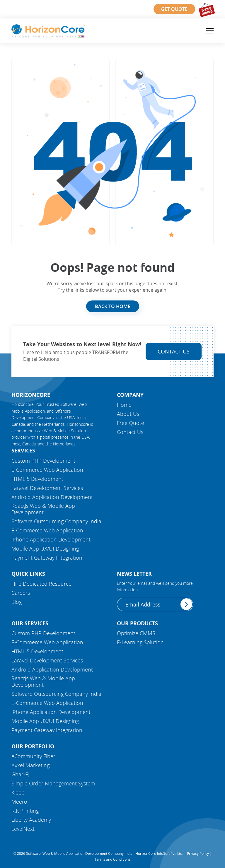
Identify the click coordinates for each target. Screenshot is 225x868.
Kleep (18, 792)
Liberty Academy (31, 820)
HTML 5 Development (37, 479)
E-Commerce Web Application (47, 470)
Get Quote (174, 9)
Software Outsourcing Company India (56, 521)
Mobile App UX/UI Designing (45, 549)
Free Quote (131, 423)
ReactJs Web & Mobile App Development (43, 509)
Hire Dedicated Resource (41, 584)
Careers (21, 593)
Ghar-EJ (20, 774)
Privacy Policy (198, 853)
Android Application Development (52, 497)
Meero (19, 802)
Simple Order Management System (53, 783)
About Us (128, 414)
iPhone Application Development (51, 539)
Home (124, 405)
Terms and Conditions (112, 859)
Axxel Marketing (30, 765)
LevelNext (23, 829)
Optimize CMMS (136, 633)
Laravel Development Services (47, 488)
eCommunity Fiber (33, 756)
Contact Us (174, 351)
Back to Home (113, 306)
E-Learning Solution (140, 642)
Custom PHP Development (43, 461)
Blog (17, 602)
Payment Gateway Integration (47, 558)
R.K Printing (25, 811)
